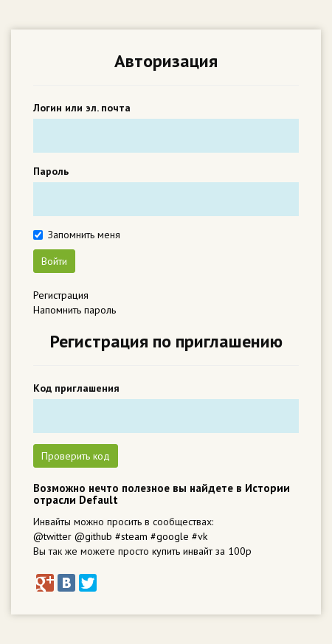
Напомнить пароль (75, 310)
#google (170, 536)
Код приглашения (76, 388)
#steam (131, 536)
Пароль (51, 171)
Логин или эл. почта (82, 108)
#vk (200, 536)
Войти (54, 261)
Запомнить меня (84, 235)
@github (93, 536)
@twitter (52, 536)
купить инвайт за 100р (202, 551)
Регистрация (61, 295)
